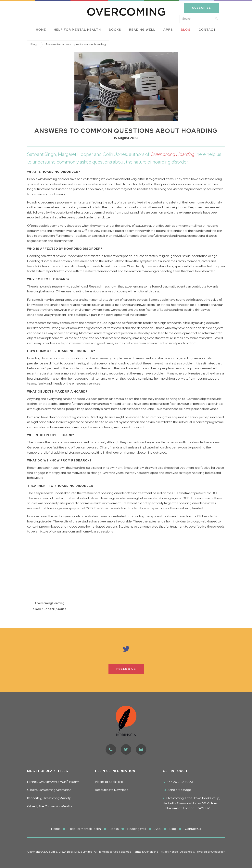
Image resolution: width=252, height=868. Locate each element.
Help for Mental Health (77, 30)
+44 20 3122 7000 (180, 782)
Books (115, 30)
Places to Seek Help (109, 782)
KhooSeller (218, 852)
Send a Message (179, 790)
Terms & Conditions (146, 852)
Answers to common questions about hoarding (76, 44)
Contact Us (193, 829)
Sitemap (126, 852)
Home (41, 30)
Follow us (126, 669)
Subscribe (202, 8)
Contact (207, 30)
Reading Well (142, 30)
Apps (168, 30)
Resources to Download (112, 790)
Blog (186, 30)
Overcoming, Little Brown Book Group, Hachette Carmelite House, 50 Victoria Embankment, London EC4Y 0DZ (191, 803)
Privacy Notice (169, 852)
